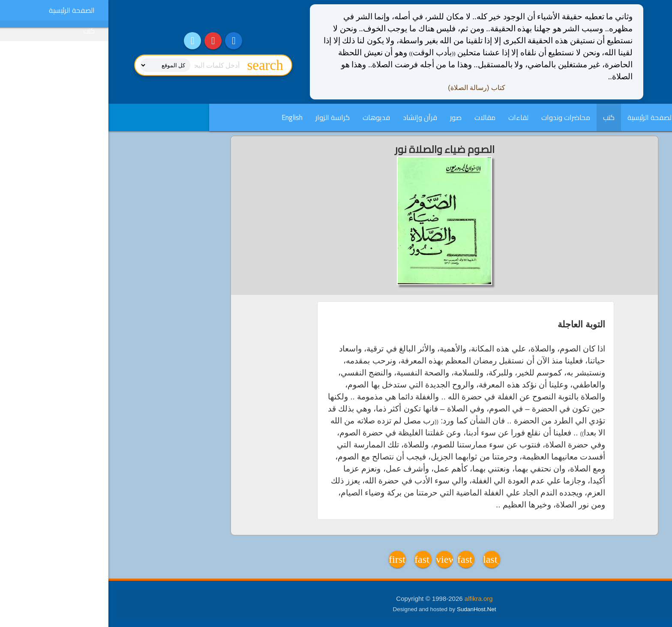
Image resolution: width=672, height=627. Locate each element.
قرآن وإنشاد (312, 117)
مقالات (376, 117)
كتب (500, 117)
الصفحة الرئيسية (542, 117)
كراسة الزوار (224, 117)
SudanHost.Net (368, 609)
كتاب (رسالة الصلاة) (368, 88)
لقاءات (410, 117)
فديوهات (268, 117)
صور (347, 117)
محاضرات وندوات (457, 117)
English (184, 117)
